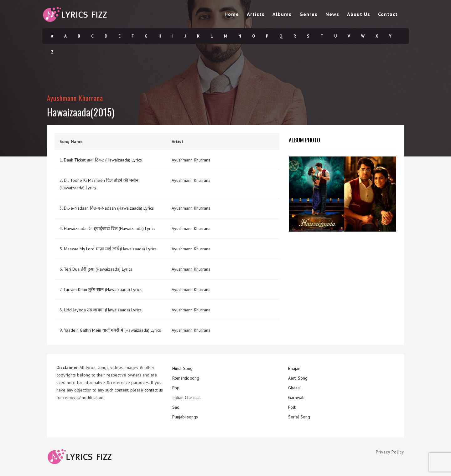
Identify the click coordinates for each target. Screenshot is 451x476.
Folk (292, 407)
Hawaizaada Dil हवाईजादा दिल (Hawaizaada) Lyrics (110, 228)
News (332, 14)
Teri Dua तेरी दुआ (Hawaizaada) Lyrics (98, 269)
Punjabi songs (185, 417)
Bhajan (294, 368)
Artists (256, 14)
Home (232, 14)
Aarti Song (298, 378)
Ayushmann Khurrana (75, 98)
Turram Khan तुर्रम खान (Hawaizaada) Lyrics (102, 289)
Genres (308, 14)
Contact (388, 14)
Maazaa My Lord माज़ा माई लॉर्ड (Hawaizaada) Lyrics (110, 249)
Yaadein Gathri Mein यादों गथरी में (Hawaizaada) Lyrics (112, 330)
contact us (154, 390)
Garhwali (296, 397)
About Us (359, 14)
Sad (176, 407)
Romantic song (186, 378)
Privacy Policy (390, 452)
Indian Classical (187, 397)
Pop (176, 388)
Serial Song (299, 417)
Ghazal (295, 388)
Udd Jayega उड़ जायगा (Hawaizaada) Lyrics (103, 310)
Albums (282, 14)
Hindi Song (182, 368)
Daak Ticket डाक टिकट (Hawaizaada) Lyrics (103, 160)
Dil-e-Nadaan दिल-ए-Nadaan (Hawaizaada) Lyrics (109, 208)
